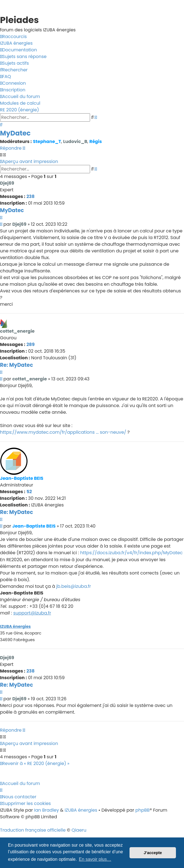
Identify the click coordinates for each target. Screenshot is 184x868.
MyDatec (15, 133)
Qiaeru (79, 830)
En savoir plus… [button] (95, 859)
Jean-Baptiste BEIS (22, 478)
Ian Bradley (46, 810)
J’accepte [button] (153, 853)
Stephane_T (47, 141)
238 (30, 196)
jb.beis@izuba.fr (74, 586)
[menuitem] (16, 43)
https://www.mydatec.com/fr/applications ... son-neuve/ (63, 432)
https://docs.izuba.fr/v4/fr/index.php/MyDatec (131, 553)
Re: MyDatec (17, 365)
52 (29, 492)
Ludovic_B (75, 141)
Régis (96, 141)
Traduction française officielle (33, 830)
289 (30, 344)
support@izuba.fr (32, 613)
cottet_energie (17, 331)
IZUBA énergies (15, 627)
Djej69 (7, 183)
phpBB (143, 810)
